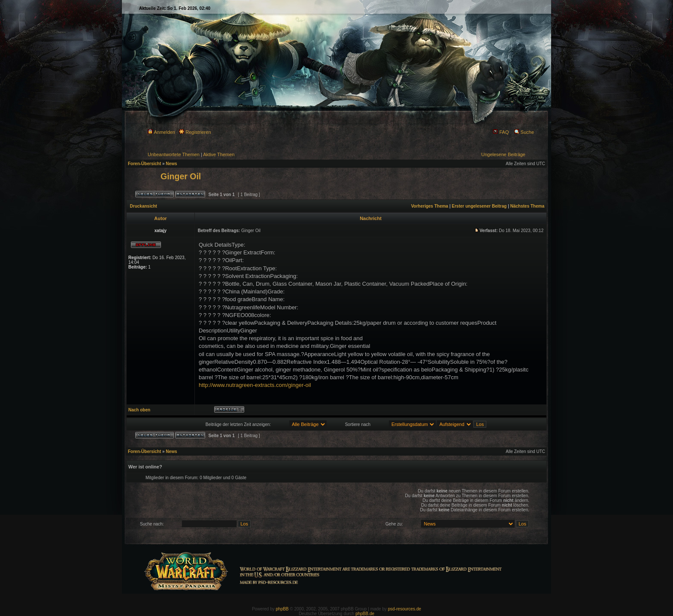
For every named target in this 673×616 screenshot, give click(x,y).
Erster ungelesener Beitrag (479, 206)
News (171, 164)
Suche (524, 132)
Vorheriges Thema (430, 206)
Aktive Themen (219, 154)
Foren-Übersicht (144, 164)
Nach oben (139, 410)
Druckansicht (144, 206)
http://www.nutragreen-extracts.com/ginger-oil (255, 385)
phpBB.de (365, 614)
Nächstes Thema (527, 206)
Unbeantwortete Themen (174, 154)
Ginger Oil (181, 176)
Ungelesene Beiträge (503, 154)
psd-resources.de (405, 609)
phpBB (282, 609)
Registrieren (195, 132)
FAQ (501, 132)
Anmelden (161, 132)
